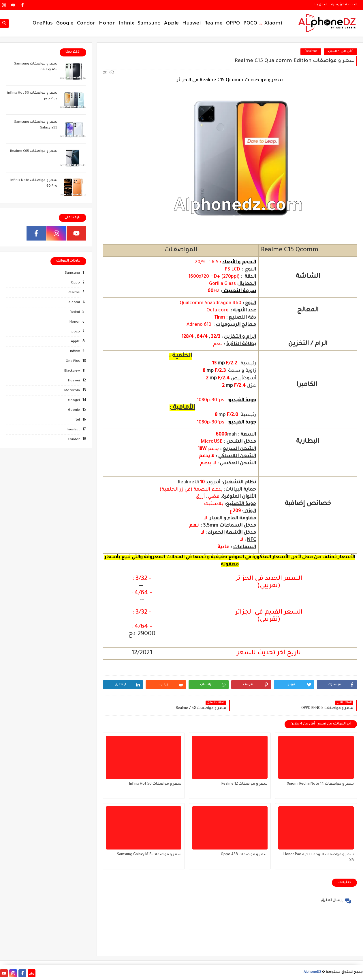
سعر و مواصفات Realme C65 (34, 151)
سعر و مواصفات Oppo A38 (244, 855)
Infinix (126, 24)
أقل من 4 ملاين (340, 51)
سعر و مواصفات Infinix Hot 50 (155, 784)
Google (65, 24)
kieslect (74, 430)
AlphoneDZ (312, 972)
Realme (213, 24)
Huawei (191, 24)
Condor (86, 24)
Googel (74, 401)
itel (77, 420)
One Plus (73, 361)
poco (76, 332)
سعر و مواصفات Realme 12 (244, 784)
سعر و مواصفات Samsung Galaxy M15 (149, 855)
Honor (107, 24)
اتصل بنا (321, 5)
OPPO (233, 24)
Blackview (72, 371)
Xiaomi (273, 24)
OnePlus (43, 24)
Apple (171, 24)
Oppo (75, 283)
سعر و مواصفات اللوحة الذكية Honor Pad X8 (319, 858)
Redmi (75, 312)
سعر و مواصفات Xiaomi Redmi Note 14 (320, 784)
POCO (250, 24)
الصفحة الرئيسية (344, 5)
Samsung (149, 24)
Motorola (72, 391)
